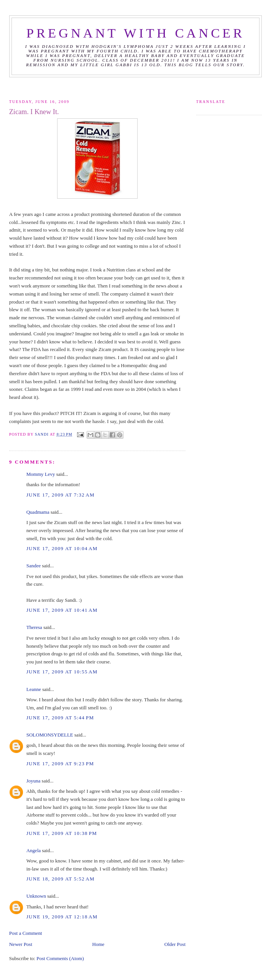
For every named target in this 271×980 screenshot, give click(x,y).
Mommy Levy (41, 474)
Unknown (36, 896)
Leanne (34, 689)
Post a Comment (26, 933)
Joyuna (34, 781)
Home (99, 944)
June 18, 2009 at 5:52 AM (61, 879)
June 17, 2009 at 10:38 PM (62, 833)
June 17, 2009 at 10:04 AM (62, 548)
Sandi (42, 434)
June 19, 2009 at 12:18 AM (62, 917)
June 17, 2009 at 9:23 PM (60, 764)
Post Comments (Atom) (60, 958)
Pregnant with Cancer (135, 33)
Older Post (175, 944)
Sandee (34, 566)
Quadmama (38, 512)
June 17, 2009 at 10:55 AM (62, 672)
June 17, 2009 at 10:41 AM (62, 610)
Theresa (34, 627)
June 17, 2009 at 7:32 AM (61, 495)
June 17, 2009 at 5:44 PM (60, 718)
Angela (34, 850)
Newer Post (21, 944)
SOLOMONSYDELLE (50, 735)
